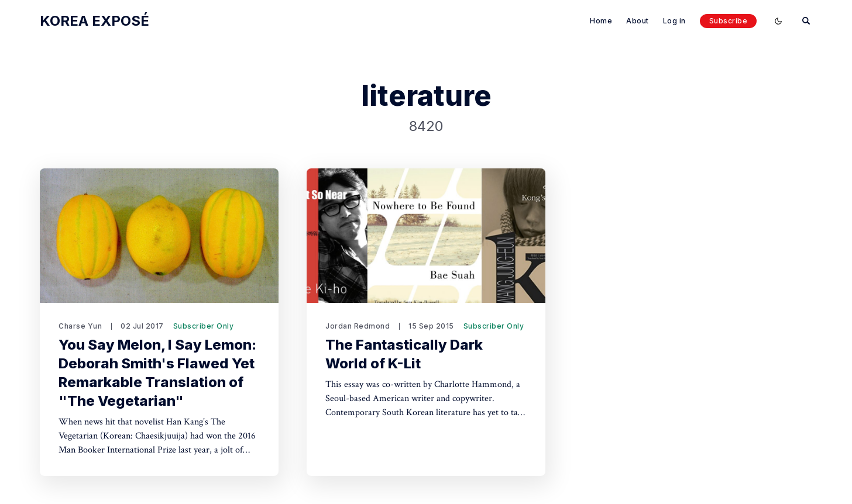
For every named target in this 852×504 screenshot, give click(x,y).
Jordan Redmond (358, 326)
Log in (674, 21)
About (638, 21)
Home (601, 21)
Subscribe (729, 21)
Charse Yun (80, 326)
